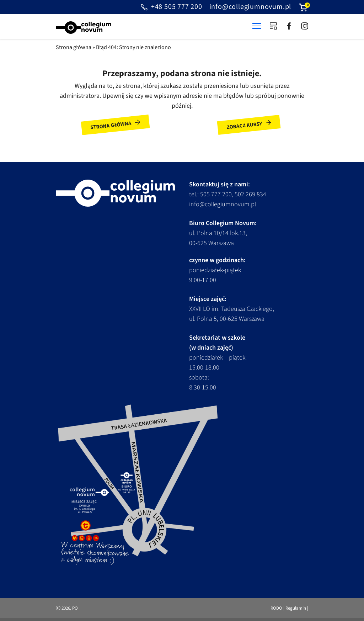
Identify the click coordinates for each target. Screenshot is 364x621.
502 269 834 (250, 194)
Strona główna (74, 47)
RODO (276, 608)
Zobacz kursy (244, 125)
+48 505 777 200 (171, 7)
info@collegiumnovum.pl (250, 7)
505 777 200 (216, 194)
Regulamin (296, 608)
